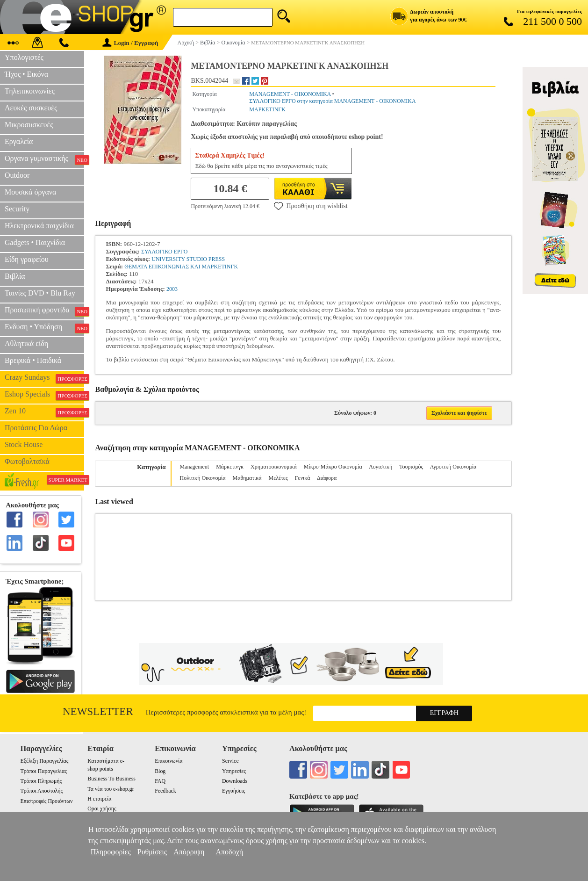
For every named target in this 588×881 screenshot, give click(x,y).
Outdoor (17, 175)
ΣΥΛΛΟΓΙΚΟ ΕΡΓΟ (164, 252)
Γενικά (303, 478)
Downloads (235, 781)
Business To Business (111, 779)
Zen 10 (44, 412)
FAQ (160, 781)
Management (195, 467)
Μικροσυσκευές (29, 125)
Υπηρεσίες (234, 771)
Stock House (24, 444)
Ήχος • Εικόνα (26, 74)
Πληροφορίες (111, 852)
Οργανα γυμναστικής (44, 159)
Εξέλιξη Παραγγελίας (44, 761)
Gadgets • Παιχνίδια (35, 242)
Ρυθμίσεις (152, 852)
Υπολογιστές (24, 57)
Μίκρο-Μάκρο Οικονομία (333, 467)
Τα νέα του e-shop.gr (111, 789)
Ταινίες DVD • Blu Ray (40, 293)
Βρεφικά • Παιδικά (33, 360)
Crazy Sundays (44, 378)
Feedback (165, 791)
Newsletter (98, 711)
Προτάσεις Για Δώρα (36, 428)
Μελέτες (278, 478)
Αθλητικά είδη (26, 343)
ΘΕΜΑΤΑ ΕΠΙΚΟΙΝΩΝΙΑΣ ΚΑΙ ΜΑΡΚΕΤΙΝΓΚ (181, 267)
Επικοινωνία (169, 761)
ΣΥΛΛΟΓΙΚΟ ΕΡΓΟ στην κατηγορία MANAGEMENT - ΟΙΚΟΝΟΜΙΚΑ (332, 101)
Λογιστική (380, 467)
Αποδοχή (229, 852)
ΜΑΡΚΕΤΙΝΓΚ (267, 109)
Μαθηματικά (247, 478)
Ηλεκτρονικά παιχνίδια (39, 226)
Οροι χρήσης (102, 809)
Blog (160, 771)
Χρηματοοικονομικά (274, 467)
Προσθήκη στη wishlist (311, 206)
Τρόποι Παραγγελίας (43, 771)
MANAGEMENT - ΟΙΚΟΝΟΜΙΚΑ (290, 94)
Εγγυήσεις (233, 791)
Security (17, 209)
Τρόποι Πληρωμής (41, 781)
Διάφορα (327, 478)
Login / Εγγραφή (130, 43)
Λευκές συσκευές (31, 108)
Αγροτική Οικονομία (453, 467)
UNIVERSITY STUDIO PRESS (188, 259)
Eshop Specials (44, 395)
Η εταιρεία (99, 799)
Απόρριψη (189, 852)
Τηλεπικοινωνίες (30, 91)
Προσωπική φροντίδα (44, 311)
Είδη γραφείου (27, 259)
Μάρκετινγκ (230, 467)
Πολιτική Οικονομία (203, 478)
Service (230, 761)
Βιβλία (15, 276)
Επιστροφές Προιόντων (46, 801)
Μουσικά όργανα (30, 192)
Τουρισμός (411, 467)
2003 (172, 289)
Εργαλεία (19, 141)
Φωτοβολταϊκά (27, 461)
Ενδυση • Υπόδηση (44, 328)
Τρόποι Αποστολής (41, 791)
